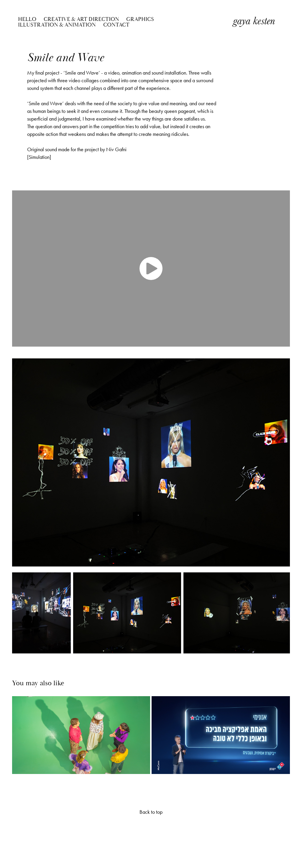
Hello (27, 19)
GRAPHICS (140, 19)
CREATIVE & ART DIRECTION (81, 19)
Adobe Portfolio (158, 836)
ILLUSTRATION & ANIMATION (57, 25)
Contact (116, 25)
